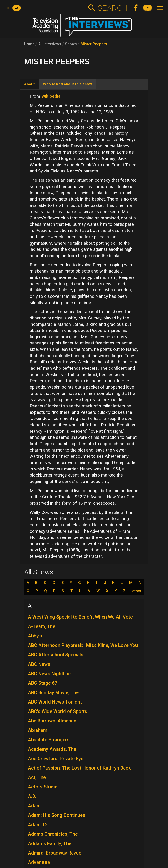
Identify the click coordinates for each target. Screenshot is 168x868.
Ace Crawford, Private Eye (56, 759)
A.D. (32, 796)
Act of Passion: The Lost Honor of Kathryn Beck (79, 768)
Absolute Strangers (49, 740)
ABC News (39, 664)
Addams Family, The (50, 843)
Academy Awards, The (52, 749)
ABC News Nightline (49, 674)
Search (113, 8)
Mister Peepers (94, 44)
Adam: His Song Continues (57, 815)
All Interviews (50, 44)
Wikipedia (51, 96)
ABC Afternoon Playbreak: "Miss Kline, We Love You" (84, 645)
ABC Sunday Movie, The (53, 692)
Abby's (35, 636)
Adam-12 (38, 825)
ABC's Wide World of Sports (58, 711)
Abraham (38, 730)
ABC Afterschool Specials (56, 655)
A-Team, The (42, 626)
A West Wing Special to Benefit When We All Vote (80, 617)
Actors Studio (43, 787)
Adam (34, 806)
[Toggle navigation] (160, 8)
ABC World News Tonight (55, 702)
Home (29, 44)
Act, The (37, 777)
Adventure (39, 862)
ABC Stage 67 (43, 683)
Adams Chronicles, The (53, 834)
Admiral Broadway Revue (55, 853)
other (137, 591)
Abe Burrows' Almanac (52, 721)
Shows (71, 44)
